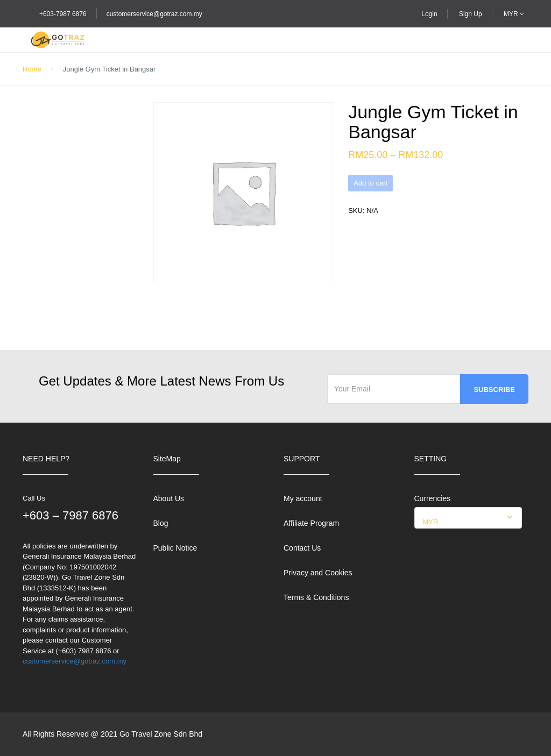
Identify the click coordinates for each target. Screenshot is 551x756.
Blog (161, 523)
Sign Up (471, 14)
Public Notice (175, 548)
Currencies (433, 498)
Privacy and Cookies (318, 573)
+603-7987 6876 (63, 14)
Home (32, 69)
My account (303, 498)
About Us (169, 498)
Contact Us (302, 548)
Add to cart (370, 183)
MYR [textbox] (431, 522)
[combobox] (468, 518)
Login (429, 14)
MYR (514, 14)
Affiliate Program (311, 523)
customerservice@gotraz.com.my (154, 14)
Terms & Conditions (316, 597)
